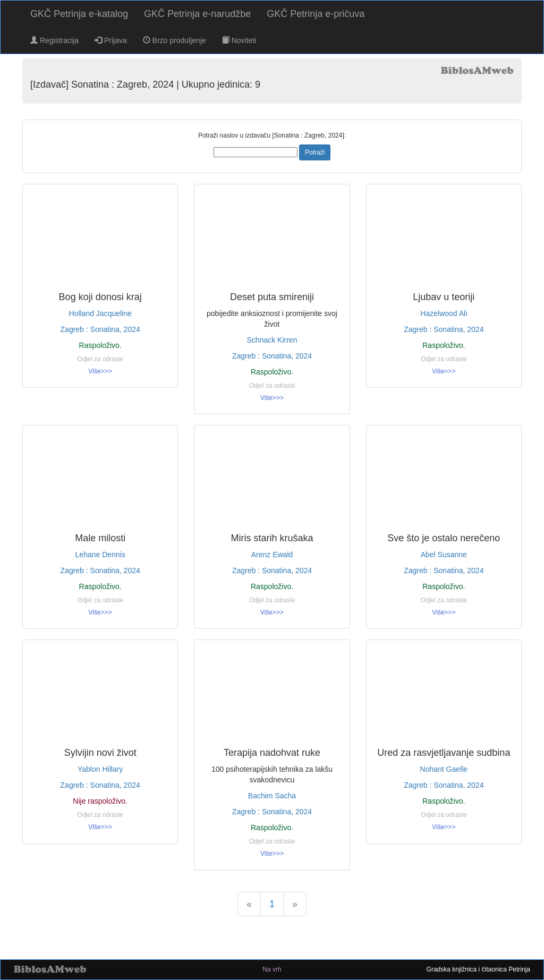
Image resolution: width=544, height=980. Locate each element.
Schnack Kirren (272, 340)
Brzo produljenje (175, 40)
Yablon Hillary (100, 769)
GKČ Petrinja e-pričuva (316, 14)
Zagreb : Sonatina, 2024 (100, 329)
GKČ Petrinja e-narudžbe (197, 14)
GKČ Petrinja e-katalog (79, 14)
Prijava (111, 40)
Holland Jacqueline (100, 313)
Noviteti (239, 40)
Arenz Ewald (272, 555)
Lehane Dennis (100, 555)
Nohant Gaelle (444, 769)
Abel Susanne (444, 555)
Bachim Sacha (272, 796)
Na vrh (272, 969)
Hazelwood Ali (444, 313)
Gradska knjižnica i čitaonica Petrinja (478, 969)
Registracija (54, 40)
